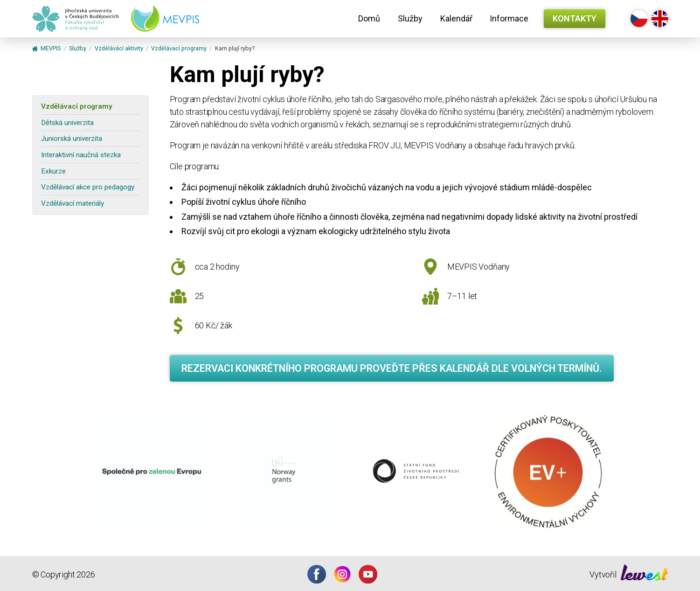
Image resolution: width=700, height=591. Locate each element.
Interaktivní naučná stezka (81, 155)
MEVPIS (47, 49)
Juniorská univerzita (72, 139)
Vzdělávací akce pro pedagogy (88, 187)
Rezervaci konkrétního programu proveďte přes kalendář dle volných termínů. (392, 368)
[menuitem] (369, 19)
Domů (369, 18)
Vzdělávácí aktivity (119, 49)
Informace (509, 18)
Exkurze (53, 171)
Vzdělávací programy (179, 49)
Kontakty (575, 18)
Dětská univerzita (67, 123)
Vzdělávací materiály (73, 203)
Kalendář (456, 18)
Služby (410, 18)
